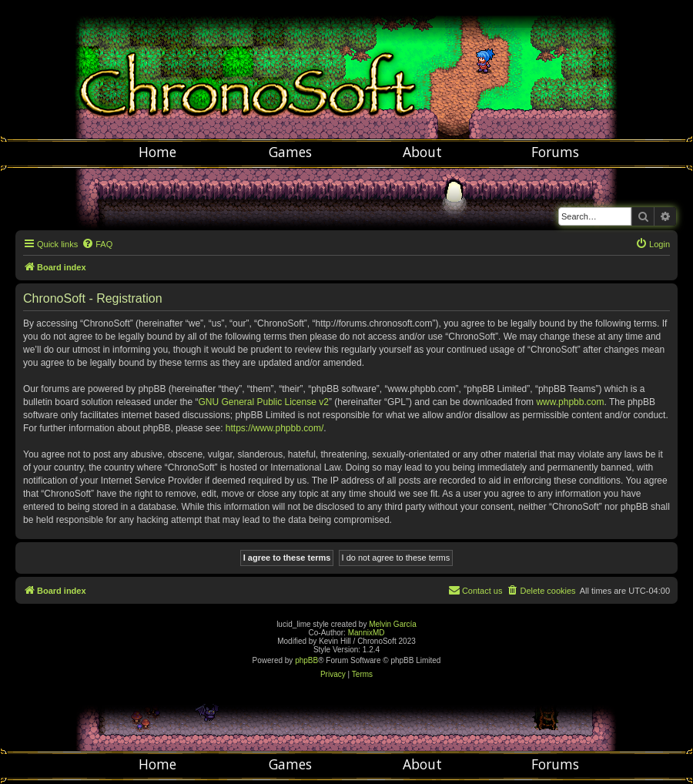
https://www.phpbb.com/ (275, 428)
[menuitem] (97, 244)
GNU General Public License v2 (263, 402)
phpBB (306, 660)
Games (290, 152)
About (422, 152)
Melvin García (393, 624)
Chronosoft (346, 69)
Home (157, 152)
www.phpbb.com (570, 402)
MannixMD (367, 633)
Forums (555, 152)
